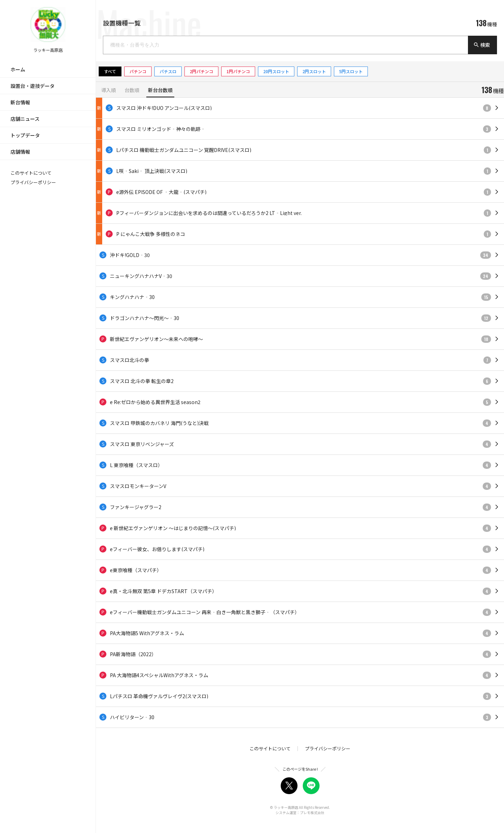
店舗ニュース (25, 119)
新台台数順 (160, 91)
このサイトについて (31, 173)
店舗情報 (20, 152)
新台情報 (20, 102)
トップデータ (25, 135)
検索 (482, 45)
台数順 (132, 91)
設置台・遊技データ (33, 86)
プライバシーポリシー (33, 182)
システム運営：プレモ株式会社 (300, 813)
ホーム (18, 69)
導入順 (108, 91)
